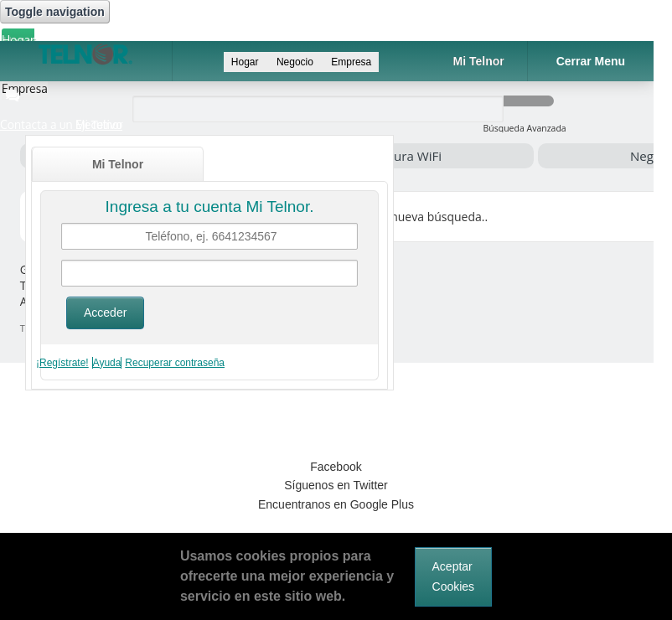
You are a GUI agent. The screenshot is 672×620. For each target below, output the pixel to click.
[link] (336, 407)
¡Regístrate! (62, 363)
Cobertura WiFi (398, 156)
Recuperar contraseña (175, 363)
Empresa (351, 62)
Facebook (336, 467)
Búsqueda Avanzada (525, 128)
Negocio (296, 62)
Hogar (18, 40)
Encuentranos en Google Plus (336, 504)
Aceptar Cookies (454, 576)
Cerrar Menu (591, 61)
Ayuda (107, 363)
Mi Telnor (118, 164)
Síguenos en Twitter (336, 485)
